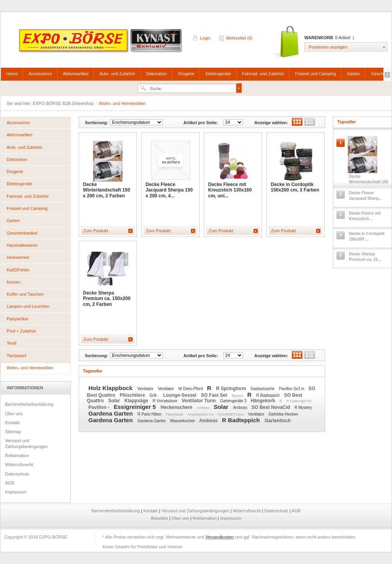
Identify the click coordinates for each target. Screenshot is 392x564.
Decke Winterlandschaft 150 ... (369, 182)
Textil (12, 343)
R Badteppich (269, 395)
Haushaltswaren (22, 245)
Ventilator (146, 389)
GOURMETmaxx (231, 414)
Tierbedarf (16, 356)
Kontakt (12, 423)
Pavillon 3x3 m (292, 389)
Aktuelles (160, 518)
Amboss (204, 408)
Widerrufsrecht (19, 465)
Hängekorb (264, 401)
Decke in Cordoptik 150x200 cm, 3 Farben (295, 187)
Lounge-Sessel (181, 395)
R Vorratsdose (165, 401)
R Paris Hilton (150, 414)
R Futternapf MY (299, 401)
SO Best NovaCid (272, 407)
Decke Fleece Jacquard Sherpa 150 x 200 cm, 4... (169, 190)
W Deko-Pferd (191, 389)
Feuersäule (175, 414)
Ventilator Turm (199, 401)
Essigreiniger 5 (136, 407)
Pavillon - (100, 407)
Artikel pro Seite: (201, 123)
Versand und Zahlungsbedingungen (26, 443)
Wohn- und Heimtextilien (30, 368)
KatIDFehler (18, 270)
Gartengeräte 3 (234, 401)
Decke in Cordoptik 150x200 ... (367, 236)
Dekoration (157, 74)
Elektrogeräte (218, 74)
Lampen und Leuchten (28, 306)
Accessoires (40, 74)
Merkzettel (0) (239, 38)
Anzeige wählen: (271, 123)
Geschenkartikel (22, 233)
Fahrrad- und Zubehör (263, 74)
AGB (10, 483)
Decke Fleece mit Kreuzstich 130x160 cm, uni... (230, 190)
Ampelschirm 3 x (201, 414)
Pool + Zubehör (22, 331)
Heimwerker (18, 257)
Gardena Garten (111, 413)
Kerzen (13, 282)
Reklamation (17, 456)
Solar (115, 401)
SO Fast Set (215, 395)
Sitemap (13, 432)
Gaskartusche (263, 389)
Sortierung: (96, 123)
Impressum (16, 492)
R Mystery (303, 408)
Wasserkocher (183, 421)
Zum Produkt (96, 231)
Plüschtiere (133, 395)
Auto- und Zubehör (117, 74)
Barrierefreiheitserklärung (29, 404)
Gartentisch (278, 421)
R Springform (232, 389)
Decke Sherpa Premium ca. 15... (365, 257)
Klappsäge (137, 401)
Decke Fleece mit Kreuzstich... (365, 216)
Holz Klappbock (111, 388)
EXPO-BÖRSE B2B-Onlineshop (101, 43)
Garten (354, 74)
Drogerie (186, 74)
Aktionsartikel (76, 74)
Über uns (14, 414)
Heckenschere (177, 407)
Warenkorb (285, 42)
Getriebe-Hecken (284, 414)
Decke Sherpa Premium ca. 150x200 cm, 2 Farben (107, 299)
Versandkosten (220, 537)
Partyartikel (17, 319)
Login (205, 38)
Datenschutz (17, 474)
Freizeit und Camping (316, 74)
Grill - (155, 395)
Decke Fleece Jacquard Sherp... (365, 196)
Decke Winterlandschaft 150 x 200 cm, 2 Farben (107, 190)
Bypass (238, 396)
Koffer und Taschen (25, 294)
